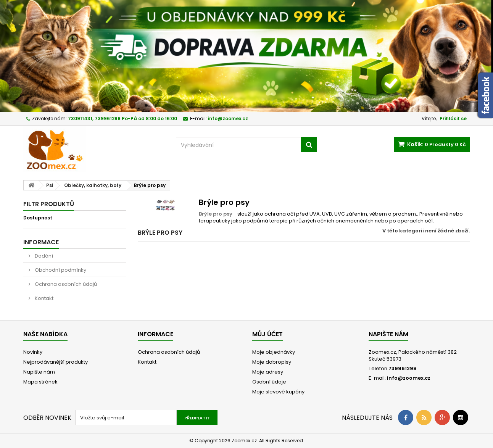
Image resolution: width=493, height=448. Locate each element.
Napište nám (39, 372)
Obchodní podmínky (60, 270)
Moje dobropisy (272, 362)
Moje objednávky (274, 352)
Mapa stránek (40, 382)
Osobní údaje (269, 382)
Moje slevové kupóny (278, 392)
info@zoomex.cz (409, 378)
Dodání (43, 256)
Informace (41, 242)
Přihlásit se (453, 118)
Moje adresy (268, 372)
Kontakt (43, 298)
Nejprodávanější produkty (56, 362)
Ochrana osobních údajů (65, 284)
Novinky (33, 352)
